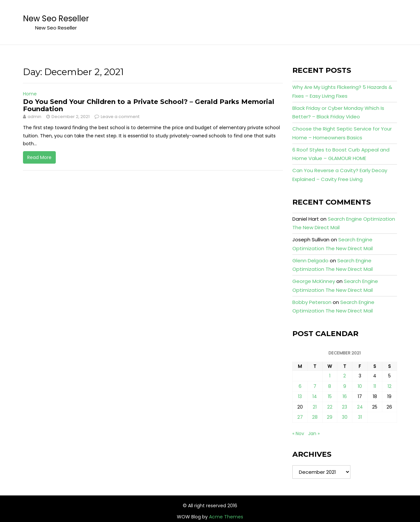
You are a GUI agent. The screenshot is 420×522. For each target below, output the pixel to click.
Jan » (314, 433)
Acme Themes (226, 517)
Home (30, 94)
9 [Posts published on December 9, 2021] (345, 386)
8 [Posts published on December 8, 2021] (330, 386)
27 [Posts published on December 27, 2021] (300, 417)
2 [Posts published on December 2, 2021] (345, 376)
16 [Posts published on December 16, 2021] (345, 396)
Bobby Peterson (312, 302)
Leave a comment (120, 117)
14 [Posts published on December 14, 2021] (315, 396)
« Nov (298, 433)
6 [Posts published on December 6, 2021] (300, 386)
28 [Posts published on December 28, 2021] (315, 417)
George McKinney (314, 281)
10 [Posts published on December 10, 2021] (360, 386)
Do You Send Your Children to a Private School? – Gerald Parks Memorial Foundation (149, 105)
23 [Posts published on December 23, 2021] (345, 407)
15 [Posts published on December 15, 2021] (330, 396)
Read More (39, 157)
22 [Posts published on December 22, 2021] (330, 407)
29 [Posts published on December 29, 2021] (330, 417)
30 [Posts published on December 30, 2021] (345, 417)
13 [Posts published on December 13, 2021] (300, 396)
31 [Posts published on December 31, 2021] (360, 417)
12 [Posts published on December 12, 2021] (389, 386)
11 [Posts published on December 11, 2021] (375, 386)
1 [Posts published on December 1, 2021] (330, 376)
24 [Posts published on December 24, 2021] (360, 407)
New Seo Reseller (56, 19)
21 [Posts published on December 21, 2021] (315, 407)
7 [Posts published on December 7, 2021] (315, 386)
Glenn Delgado (310, 261)
